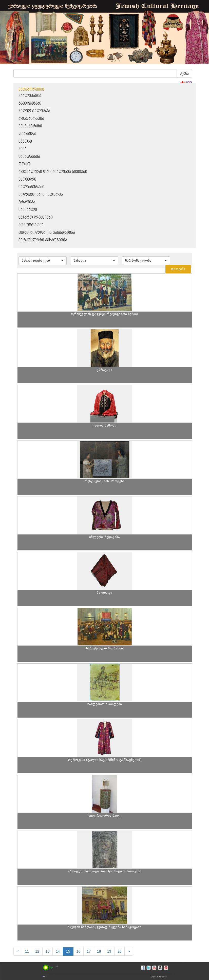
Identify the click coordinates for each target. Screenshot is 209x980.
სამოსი (25, 141)
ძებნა (184, 73)
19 (109, 951)
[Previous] (18, 951)
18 (99, 951)
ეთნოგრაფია (31, 225)
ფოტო (25, 164)
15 (68, 951)
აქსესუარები (30, 126)
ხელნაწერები (31, 187)
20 (120, 951)
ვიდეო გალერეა (34, 111)
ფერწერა (27, 134)
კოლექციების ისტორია (41, 195)
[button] (43, 261)
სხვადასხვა (29, 157)
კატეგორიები (31, 90)
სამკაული (28, 210)
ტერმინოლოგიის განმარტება (47, 233)
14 (58, 951)
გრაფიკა (27, 202)
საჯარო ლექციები (36, 217)
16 (79, 951)
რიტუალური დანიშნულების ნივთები (53, 172)
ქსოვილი (27, 179)
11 (27, 951)
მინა (23, 149)
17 (89, 951)
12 (37, 951)
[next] (129, 951)
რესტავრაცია (31, 119)
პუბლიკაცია (30, 96)
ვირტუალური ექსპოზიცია (43, 240)
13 (48, 951)
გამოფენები (30, 103)
